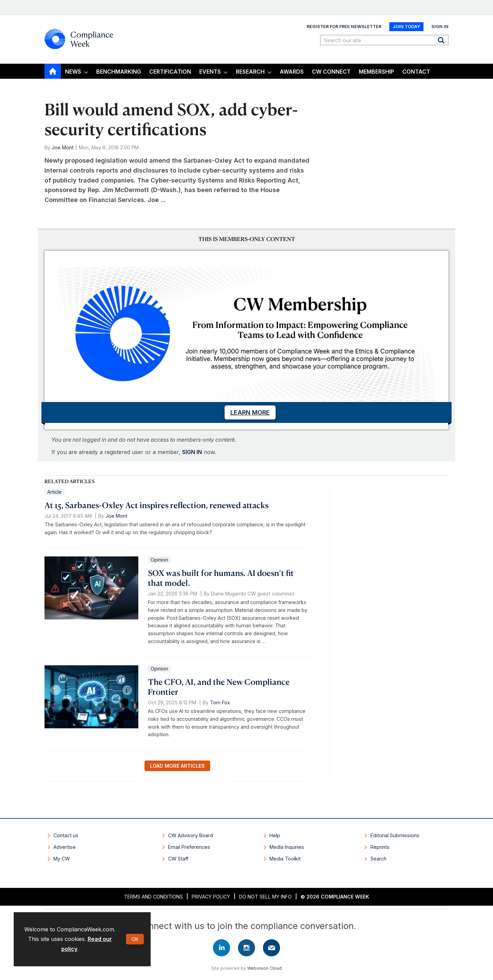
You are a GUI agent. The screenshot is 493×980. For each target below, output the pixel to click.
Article (54, 492)
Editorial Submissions (395, 835)
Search (442, 40)
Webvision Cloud (264, 968)
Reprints (380, 847)
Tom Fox (220, 702)
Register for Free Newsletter (344, 27)
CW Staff (178, 859)
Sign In (440, 27)
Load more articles (177, 766)
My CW (62, 859)
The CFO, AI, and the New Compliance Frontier (219, 687)
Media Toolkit (285, 859)
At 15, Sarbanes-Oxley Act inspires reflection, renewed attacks (156, 505)
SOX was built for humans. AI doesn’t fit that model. (221, 578)
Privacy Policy (211, 897)
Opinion (159, 560)
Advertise (65, 847)
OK (135, 939)
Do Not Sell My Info (265, 897)
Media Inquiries (287, 847)
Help (275, 835)
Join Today (406, 27)
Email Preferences (189, 847)
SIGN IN (192, 452)
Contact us (66, 835)
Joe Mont (63, 147)
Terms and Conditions (153, 897)
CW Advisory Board (191, 835)
